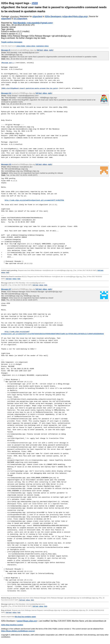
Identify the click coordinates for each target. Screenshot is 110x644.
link (7, 272)
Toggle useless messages (12, 42)
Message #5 (6, 50)
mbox (46, 50)
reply (51, 50)
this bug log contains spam (25, 617)
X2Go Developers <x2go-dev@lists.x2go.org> (66, 16)
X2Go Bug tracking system (12, 625)
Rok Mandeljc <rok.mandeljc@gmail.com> (33, 23)
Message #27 (6, 289)
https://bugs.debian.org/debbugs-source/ (18, 631)
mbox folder (21, 46)
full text (40, 50)
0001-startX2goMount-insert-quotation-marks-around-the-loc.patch (30, 88)
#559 (35, 3)
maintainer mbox (42, 46)
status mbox (31, 46)
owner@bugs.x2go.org (27, 621)
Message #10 (6, 93)
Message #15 (6, 164)
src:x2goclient (20, 19)
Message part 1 (8, 63)
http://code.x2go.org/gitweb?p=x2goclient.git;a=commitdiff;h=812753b (34, 200)
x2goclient (14, 17)
